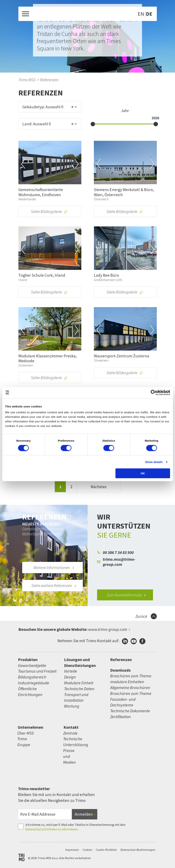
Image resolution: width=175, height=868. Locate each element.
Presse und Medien (69, 756)
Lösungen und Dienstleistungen (80, 662)
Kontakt (71, 727)
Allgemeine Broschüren (130, 688)
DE (149, 14)
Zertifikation (120, 717)
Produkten (28, 660)
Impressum (72, 850)
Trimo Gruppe (24, 742)
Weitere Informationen (54, 568)
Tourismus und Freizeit (37, 671)
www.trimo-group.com (108, 629)
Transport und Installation (76, 697)
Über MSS (26, 733)
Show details (154, 462)
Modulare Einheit (79, 683)
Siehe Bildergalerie (49, 211)
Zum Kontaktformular (126, 595)
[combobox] (50, 107)
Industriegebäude (34, 683)
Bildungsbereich (32, 677)
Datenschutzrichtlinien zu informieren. (52, 829)
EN (141, 14)
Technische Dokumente (130, 711)
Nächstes (99, 487)
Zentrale (70, 733)
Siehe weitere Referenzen (54, 585)
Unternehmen (30, 727)
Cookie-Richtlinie (106, 850)
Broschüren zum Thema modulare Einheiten (131, 679)
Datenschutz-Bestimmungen (138, 850)
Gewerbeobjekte (32, 665)
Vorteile (71, 671)
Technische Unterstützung (73, 742)
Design (70, 677)
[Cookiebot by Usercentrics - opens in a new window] (153, 393)
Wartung (72, 706)
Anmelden (84, 814)
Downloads (120, 670)
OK (143, 473)
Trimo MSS (27, 80)
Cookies (87, 850)
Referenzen (49, 80)
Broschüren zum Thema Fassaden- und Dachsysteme (131, 699)
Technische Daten (79, 689)
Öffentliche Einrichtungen (30, 692)
